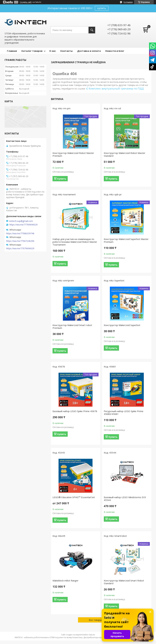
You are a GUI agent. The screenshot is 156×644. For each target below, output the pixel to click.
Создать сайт (26, 2)
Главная (12, 51)
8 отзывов (128, 2)
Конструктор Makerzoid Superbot (122, 325)
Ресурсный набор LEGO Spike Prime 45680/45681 (124, 413)
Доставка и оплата (89, 51)
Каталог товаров (32, 51)
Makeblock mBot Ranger (65, 580)
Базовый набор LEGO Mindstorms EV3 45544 (125, 499)
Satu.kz (92, 635)
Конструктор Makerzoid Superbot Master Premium (126, 240)
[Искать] (92, 30)
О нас (53, 51)
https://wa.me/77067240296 (20, 241)
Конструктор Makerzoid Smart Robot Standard (124, 582)
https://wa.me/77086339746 (20, 233)
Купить (62, 179)
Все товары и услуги (100, 620)
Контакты (66, 51)
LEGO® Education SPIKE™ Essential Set (74, 497)
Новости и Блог (115, 51)
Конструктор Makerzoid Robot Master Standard (125, 154)
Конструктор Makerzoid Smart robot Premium (72, 326)
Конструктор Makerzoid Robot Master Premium (73, 154)
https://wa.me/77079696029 (20, 248)
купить (102, 8)
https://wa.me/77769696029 (23, 225)
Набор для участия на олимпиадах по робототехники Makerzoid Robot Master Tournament (75, 242)
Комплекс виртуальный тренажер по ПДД (116, 88)
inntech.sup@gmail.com (21, 221)
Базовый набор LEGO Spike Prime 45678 (75, 411)
